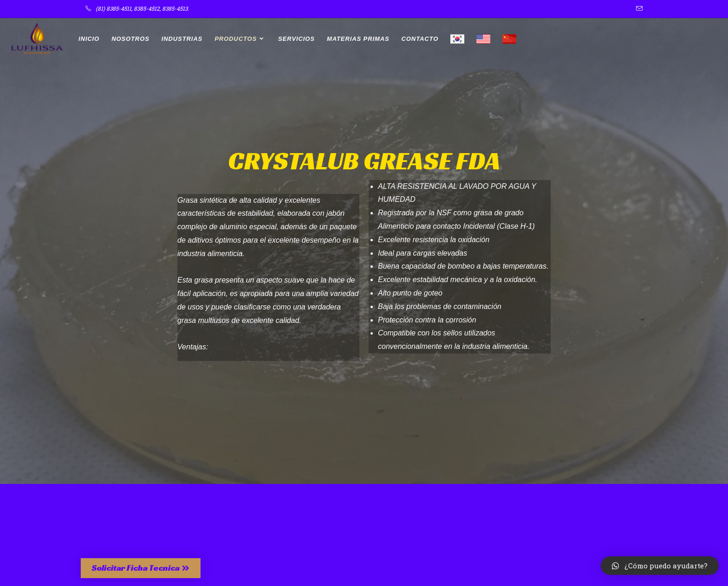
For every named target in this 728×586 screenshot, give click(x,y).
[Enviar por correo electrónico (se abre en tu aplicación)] (638, 9)
